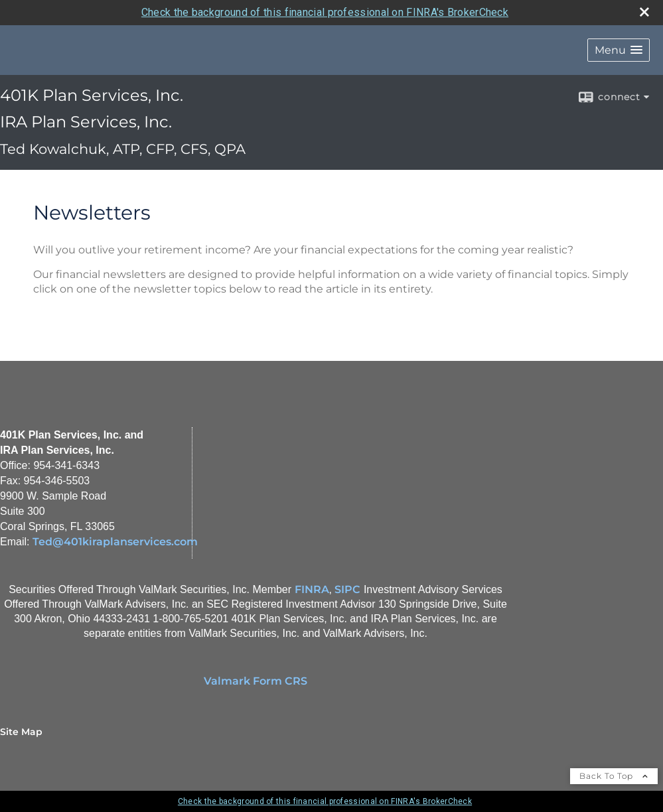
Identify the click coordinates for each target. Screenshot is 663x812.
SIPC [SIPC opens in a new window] (347, 589)
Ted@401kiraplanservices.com (115, 542)
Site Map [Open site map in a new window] (21, 732)
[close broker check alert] (644, 12)
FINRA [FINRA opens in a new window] (312, 589)
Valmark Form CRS (256, 681)
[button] (619, 50)
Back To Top (614, 776)
